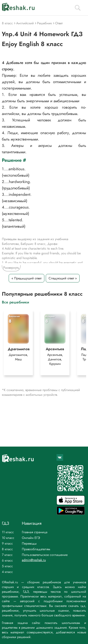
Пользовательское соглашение (45, 555)
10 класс (8, 538)
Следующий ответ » (63, 278)
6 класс (7, 560)
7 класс (7, 555)
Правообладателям (36, 549)
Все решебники (15, 302)
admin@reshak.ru (34, 560)
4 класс (7, 572)
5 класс (7, 566)
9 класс (7, 543)
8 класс (7, 549)
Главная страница (35, 532)
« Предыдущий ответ (27, 278)
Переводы (29, 543)
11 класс (8, 532)
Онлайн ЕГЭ (31, 538)
